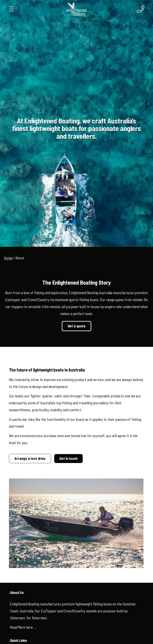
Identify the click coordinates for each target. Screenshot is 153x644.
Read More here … (23, 627)
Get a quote (77, 326)
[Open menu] (11, 9)
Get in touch (68, 458)
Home (8, 258)
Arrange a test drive (30, 458)
